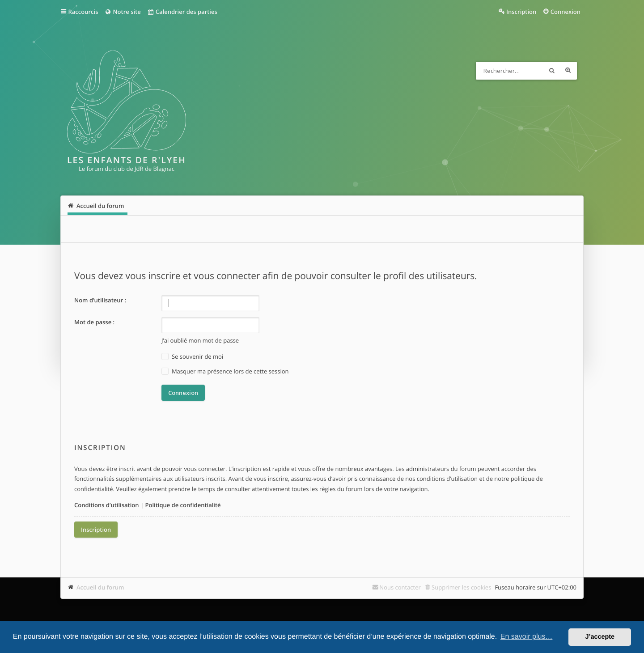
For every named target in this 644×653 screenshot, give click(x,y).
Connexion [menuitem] (566, 12)
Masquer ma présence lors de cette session (225, 371)
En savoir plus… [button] (527, 637)
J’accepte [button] (600, 637)
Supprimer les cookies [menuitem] (461, 587)
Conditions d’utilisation (107, 505)
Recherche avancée (568, 71)
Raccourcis (83, 12)
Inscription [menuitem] (521, 12)
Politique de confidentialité (183, 505)
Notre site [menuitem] (122, 12)
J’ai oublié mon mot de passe (200, 340)
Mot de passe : (94, 322)
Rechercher (552, 71)
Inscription (96, 530)
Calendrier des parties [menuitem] (182, 12)
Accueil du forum (100, 587)
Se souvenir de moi (192, 357)
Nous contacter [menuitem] (400, 587)
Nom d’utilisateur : (100, 300)
